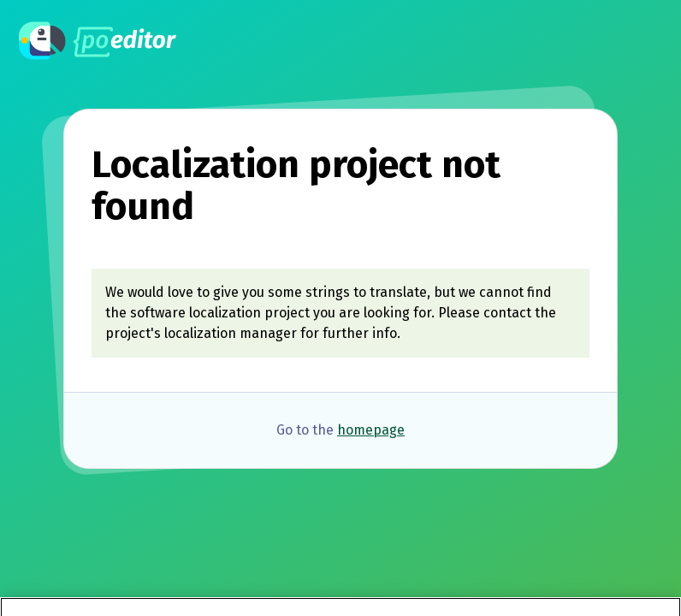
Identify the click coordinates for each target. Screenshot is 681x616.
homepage (371, 430)
